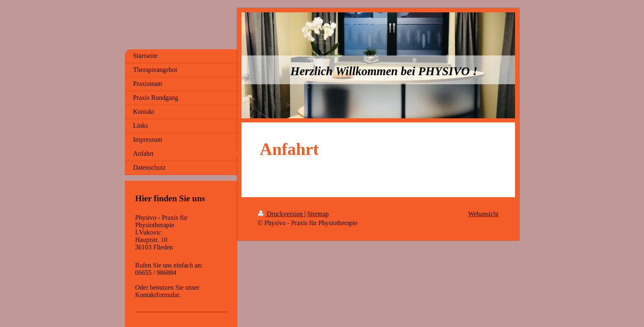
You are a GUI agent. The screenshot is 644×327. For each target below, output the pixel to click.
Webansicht (483, 214)
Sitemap (318, 214)
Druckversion (281, 214)
